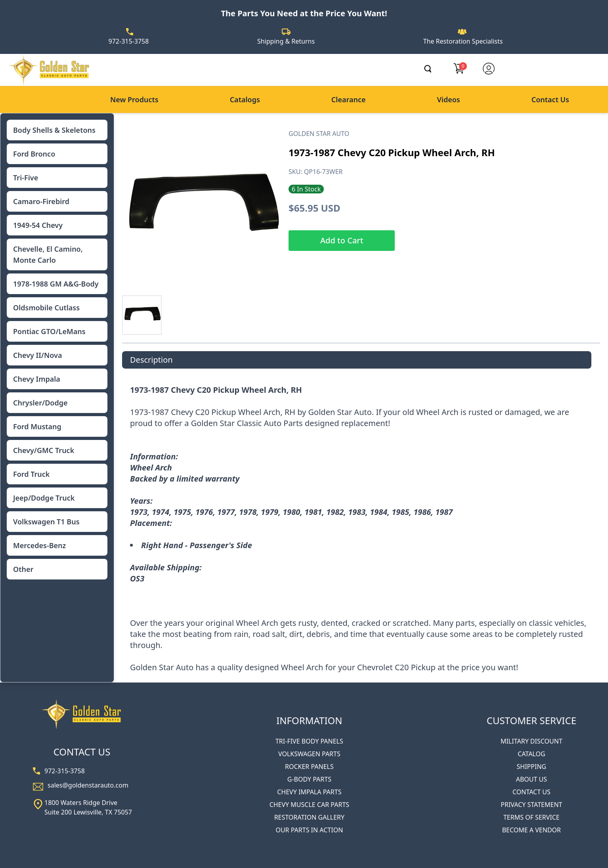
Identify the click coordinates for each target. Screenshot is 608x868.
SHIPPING (532, 767)
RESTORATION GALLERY (309, 817)
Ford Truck (31, 474)
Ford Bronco (34, 154)
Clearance (349, 99)
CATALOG (531, 754)
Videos (448, 99)
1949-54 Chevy (38, 225)
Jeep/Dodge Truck (44, 498)
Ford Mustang (37, 426)
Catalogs (245, 99)
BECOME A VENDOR (532, 830)
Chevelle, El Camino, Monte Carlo (48, 254)
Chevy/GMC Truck (44, 450)
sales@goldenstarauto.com (88, 785)
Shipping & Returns (286, 41)
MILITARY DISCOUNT (532, 741)
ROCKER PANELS (309, 767)
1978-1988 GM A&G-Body (56, 284)
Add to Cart (342, 240)
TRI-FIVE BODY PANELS (309, 741)
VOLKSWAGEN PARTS (309, 754)
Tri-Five (26, 178)
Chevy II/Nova (37, 355)
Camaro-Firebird (41, 201)
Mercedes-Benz (39, 545)
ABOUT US (532, 779)
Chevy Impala (37, 379)
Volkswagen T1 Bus (46, 522)
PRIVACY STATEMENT (531, 805)
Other (23, 569)
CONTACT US (532, 792)
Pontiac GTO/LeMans (49, 331)
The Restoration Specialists (463, 41)
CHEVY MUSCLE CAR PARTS (309, 805)
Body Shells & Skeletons (54, 130)
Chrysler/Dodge (40, 403)
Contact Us (550, 99)
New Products (134, 99)
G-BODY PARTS (309, 779)
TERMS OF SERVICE (532, 817)
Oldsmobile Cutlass (46, 308)
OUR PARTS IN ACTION (309, 830)
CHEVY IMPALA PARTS (309, 792)
